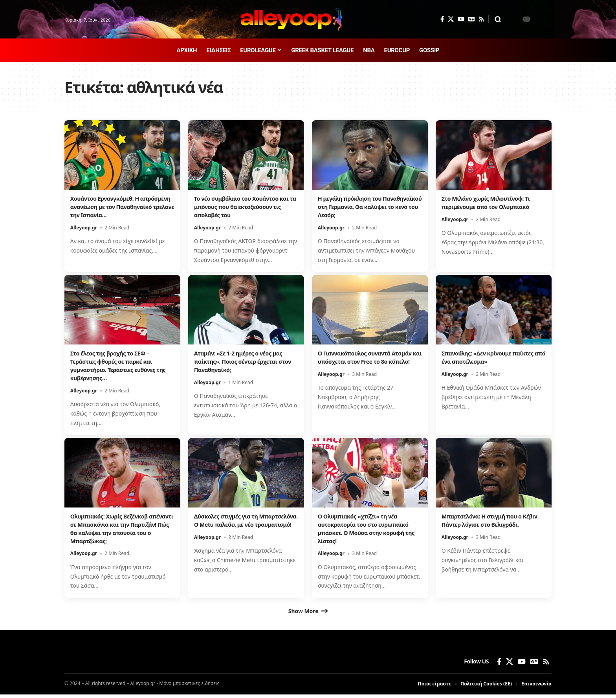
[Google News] (471, 19)
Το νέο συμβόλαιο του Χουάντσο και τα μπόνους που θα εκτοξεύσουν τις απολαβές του (241, 207)
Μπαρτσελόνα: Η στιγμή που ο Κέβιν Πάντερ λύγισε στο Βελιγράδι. (493, 520)
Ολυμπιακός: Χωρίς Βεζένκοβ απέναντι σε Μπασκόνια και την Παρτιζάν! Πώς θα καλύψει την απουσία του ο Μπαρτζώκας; (117, 528)
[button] (498, 19)
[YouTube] (461, 19)
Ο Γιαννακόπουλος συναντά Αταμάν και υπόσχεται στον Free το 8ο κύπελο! (370, 361)
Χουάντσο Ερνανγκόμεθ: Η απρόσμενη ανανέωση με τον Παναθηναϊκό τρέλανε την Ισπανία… (113, 211)
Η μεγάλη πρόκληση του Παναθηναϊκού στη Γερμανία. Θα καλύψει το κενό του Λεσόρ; (365, 207)
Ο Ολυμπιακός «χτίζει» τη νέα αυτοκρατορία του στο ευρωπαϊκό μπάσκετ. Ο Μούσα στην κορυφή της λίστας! (368, 528)
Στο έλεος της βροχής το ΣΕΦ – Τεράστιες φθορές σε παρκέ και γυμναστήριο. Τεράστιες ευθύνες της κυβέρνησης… (118, 365)
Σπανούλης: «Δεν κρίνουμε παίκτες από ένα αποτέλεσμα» (493, 357)
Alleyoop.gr (84, 235)
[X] (451, 19)
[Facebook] (442, 19)
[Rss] (481, 19)
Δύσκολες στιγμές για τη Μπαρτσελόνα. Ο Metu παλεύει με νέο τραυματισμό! (244, 524)
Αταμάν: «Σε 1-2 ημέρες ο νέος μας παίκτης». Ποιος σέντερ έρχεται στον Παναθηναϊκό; (243, 361)
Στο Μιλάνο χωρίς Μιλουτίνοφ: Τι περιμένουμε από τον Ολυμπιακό (491, 202)
